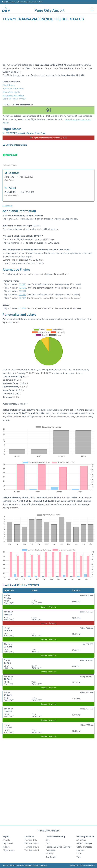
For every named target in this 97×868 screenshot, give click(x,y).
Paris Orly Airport (50, 10)
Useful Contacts (84, 847)
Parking (50, 854)
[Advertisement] (48, 43)
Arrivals (6, 840)
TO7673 (22, 284)
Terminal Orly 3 (32, 847)
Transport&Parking (55, 837)
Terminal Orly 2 (32, 843)
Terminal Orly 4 (32, 850)
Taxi (48, 843)
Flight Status (9, 85)
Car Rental (51, 857)
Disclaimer (28, 865)
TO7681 (22, 298)
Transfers (51, 850)
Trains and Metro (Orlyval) (59, 847)
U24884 (23, 308)
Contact (36, 865)
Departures (8, 843)
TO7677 (22, 291)
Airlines (6, 847)
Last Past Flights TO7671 (14, 99)
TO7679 (22, 295)
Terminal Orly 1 (31, 840)
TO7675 (22, 288)
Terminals (29, 837)
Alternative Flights (11, 92)
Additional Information (13, 88)
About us (44, 865)
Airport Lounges (84, 843)
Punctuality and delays (13, 95)
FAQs (79, 854)
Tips (78, 857)
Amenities (81, 840)
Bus (48, 840)
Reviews (80, 850)
